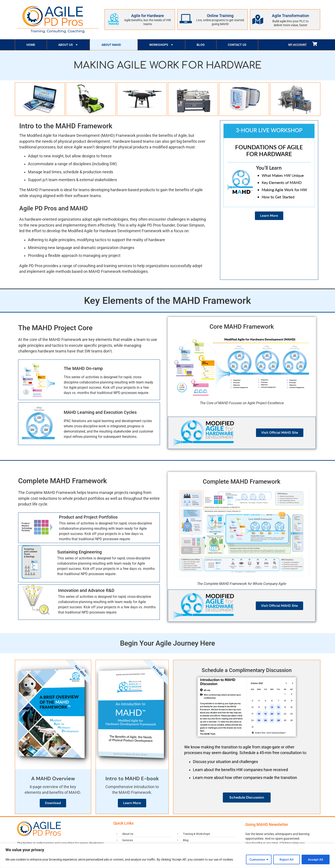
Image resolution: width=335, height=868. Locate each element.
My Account (297, 45)
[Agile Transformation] (258, 19)
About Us (68, 45)
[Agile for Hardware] (113, 19)
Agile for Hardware (148, 16)
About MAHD (114, 45)
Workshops (161, 45)
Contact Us (237, 45)
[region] (167, 856)
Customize (257, 859)
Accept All (316, 859)
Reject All (287, 859)
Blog (201, 45)
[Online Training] (186, 19)
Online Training (220, 16)
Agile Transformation (290, 16)
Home (31, 45)
